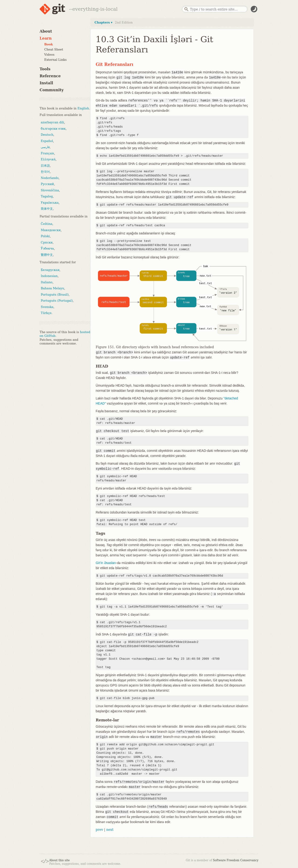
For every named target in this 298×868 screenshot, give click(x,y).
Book (49, 44)
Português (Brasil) (55, 295)
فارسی (45, 147)
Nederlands (50, 178)
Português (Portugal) (57, 301)
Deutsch (47, 135)
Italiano (47, 282)
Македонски (51, 230)
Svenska (47, 307)
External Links (55, 60)
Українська (50, 203)
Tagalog (47, 196)
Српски (47, 242)
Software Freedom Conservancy (236, 860)
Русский (47, 184)
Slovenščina (50, 190)
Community (52, 90)
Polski (45, 236)
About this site (59, 860)
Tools (45, 69)
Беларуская (50, 270)
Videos (49, 55)
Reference (50, 76)
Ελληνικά (48, 159)
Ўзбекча (47, 248)
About (46, 31)
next (110, 830)
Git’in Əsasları (106, 563)
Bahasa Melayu (52, 288)
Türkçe (46, 313)
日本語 (45, 166)
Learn (46, 38)
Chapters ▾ (103, 22)
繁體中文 (47, 255)
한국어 (45, 172)
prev (99, 830)
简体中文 (47, 209)
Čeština (47, 224)
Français (47, 153)
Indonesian (49, 276)
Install (46, 83)
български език (53, 129)
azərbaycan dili (52, 122)
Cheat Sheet (54, 49)
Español (47, 141)
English (83, 108)
